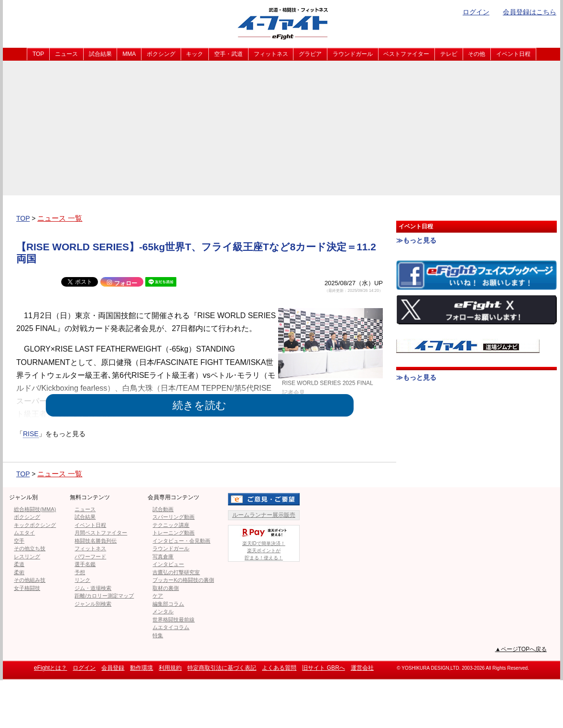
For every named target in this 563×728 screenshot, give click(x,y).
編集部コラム (168, 604)
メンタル (163, 611)
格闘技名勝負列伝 (96, 541)
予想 (80, 572)
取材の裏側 (166, 588)
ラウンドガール (353, 54)
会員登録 (113, 668)
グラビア (310, 54)
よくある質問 (279, 668)
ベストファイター (406, 54)
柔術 (19, 572)
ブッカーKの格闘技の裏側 (183, 580)
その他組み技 (30, 580)
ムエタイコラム (171, 627)
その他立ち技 (30, 548)
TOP (38, 54)
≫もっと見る (416, 240)
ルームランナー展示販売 (264, 515)
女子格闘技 (27, 588)
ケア (158, 596)
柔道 (19, 564)
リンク (82, 580)
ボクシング (161, 54)
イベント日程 (513, 54)
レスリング (27, 557)
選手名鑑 (85, 564)
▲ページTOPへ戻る (521, 649)
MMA (129, 54)
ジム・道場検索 (93, 588)
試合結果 (100, 54)
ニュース (66, 54)
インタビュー (168, 564)
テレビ (449, 54)
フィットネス (271, 54)
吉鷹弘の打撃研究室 (176, 572)
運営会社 (362, 668)
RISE (31, 434)
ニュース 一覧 (60, 218)
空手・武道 (228, 54)
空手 (19, 541)
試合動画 (163, 509)
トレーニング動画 (173, 533)
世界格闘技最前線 (173, 620)
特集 (158, 635)
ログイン (476, 12)
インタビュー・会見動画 (181, 541)
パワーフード (90, 557)
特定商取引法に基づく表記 (222, 668)
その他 (476, 54)
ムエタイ (24, 533)
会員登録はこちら (530, 12)
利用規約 (170, 668)
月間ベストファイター (101, 533)
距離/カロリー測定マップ (104, 596)
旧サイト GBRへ (323, 668)
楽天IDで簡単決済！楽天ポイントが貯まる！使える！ (264, 543)
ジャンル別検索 (93, 604)
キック (195, 54)
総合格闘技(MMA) (35, 509)
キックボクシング (35, 525)
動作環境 (141, 668)
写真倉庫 (163, 557)
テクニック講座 (171, 525)
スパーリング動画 (173, 517)
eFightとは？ (50, 668)
